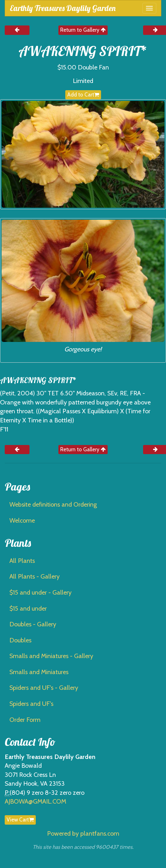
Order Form (25, 720)
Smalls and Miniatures (39, 672)
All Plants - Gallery (35, 576)
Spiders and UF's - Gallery (44, 688)
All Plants (22, 561)
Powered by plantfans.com (83, 833)
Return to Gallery (83, 30)
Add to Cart (83, 95)
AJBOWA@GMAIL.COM (35, 801)
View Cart (20, 820)
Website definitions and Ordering (53, 504)
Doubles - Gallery (33, 624)
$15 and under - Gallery (40, 592)
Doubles (20, 640)
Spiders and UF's (31, 704)
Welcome (22, 520)
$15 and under (28, 608)
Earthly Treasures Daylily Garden (63, 8)
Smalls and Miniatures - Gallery (51, 656)
